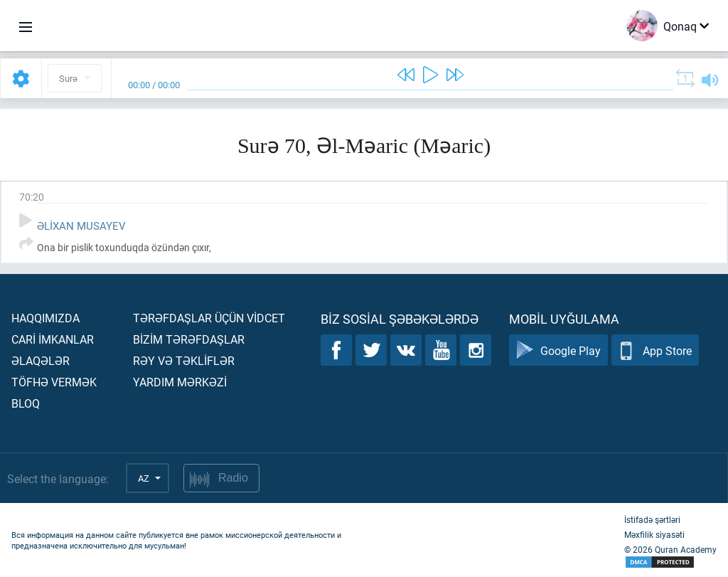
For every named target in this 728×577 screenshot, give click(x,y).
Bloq (26, 403)
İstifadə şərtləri (652, 519)
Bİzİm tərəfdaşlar (189, 339)
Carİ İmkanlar (53, 339)
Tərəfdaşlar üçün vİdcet (209, 318)
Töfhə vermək (54, 382)
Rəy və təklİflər (184, 360)
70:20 (32, 197)
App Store (655, 350)
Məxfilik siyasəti (654, 534)
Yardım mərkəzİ (180, 382)
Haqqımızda (45, 318)
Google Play (558, 350)
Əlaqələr (41, 360)
